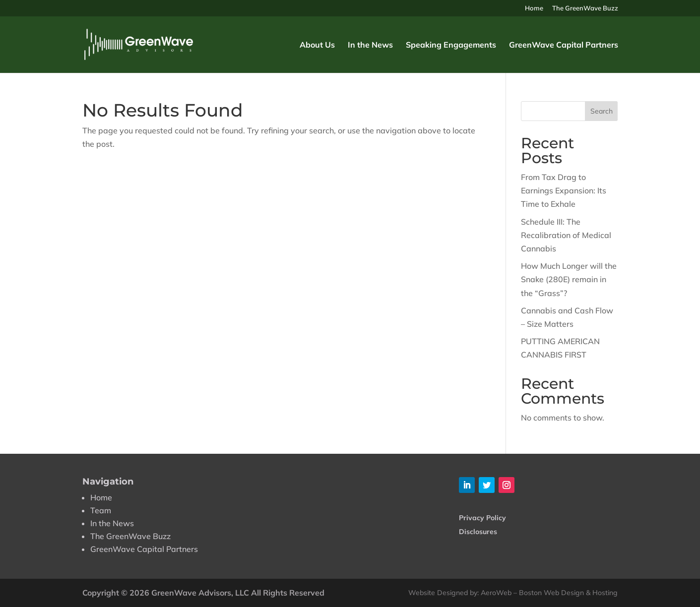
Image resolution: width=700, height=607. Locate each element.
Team (101, 510)
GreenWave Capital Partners (564, 45)
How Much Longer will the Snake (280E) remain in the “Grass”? (569, 279)
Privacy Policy (482, 518)
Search (602, 111)
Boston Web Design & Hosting (568, 593)
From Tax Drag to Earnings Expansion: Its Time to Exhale (564, 190)
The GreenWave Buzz (585, 8)
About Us (317, 45)
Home (534, 8)
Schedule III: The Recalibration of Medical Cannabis (566, 235)
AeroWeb (496, 593)
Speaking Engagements (451, 45)
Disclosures (478, 532)
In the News (370, 45)
